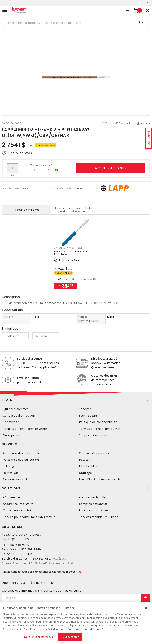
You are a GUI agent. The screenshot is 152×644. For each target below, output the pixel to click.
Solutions (76, 488)
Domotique (11, 473)
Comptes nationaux (93, 504)
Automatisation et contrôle (22, 453)
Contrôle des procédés (95, 453)
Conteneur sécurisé (17, 510)
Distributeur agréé (104, 358)
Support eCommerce (94, 435)
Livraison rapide (28, 378)
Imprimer (145, 123)
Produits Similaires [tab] (27, 210)
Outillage (85, 473)
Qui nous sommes (16, 409)
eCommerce (11, 497)
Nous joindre (12, 435)
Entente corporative (93, 510)
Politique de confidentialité (98, 422)
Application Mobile (92, 497)
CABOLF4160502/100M (68, 248)
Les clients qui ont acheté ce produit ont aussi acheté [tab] (76, 210)
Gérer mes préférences (38, 637)
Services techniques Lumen (99, 517)
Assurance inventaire (18, 504)
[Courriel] (71, 598)
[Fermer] (146, 608)
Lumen (76, 400)
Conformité (11, 422)
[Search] (76, 22)
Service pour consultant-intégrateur (29, 517)
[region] (76, 623)
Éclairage (9, 466)
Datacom (85, 460)
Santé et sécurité (15, 479)
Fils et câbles (88, 466)
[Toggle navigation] (5, 10)
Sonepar (85, 409)
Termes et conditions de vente (25, 429)
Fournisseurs (88, 415)
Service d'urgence (29, 358)
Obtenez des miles (104, 375)
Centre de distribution (19, 415)
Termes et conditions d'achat (100, 429)
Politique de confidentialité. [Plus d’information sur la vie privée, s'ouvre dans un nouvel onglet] (85, 629)
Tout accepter (70, 637)
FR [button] (143, 3)
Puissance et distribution (21, 460)
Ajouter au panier (111, 168)
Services (76, 444)
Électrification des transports (100, 479)
